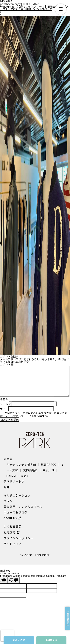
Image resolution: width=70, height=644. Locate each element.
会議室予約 (51, 640)
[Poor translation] (14, 580)
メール (6, 404)
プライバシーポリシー (18, 538)
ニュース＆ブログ (15, 512)
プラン (8, 501)
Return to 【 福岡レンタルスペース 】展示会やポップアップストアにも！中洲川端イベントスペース (34, 8)
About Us (10, 518)
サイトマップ (13, 544)
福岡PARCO (49, 464)
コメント (7, 364)
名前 (4, 399)
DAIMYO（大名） (18, 476)
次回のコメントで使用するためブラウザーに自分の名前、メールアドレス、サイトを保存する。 (34, 415)
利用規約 (10, 532)
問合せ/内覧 (19, 640)
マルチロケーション (17, 495)
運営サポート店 (14, 481)
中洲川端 (49, 470)
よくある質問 (13, 526)
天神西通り (30, 470)
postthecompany (10, 4)
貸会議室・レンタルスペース (23, 506)
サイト (4, 409)
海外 (7, 487)
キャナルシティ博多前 (21, 464)
